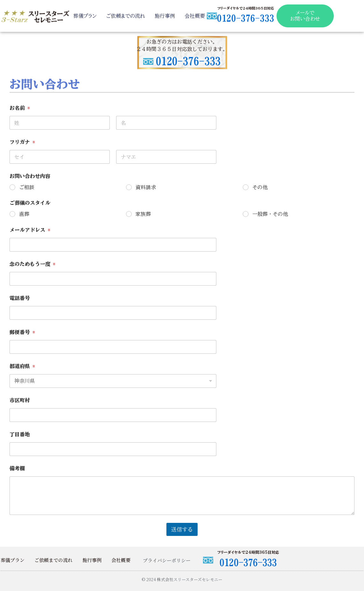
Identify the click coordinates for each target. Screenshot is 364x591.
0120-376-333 (244, 18)
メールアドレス (30, 230)
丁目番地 (20, 434)
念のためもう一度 (32, 264)
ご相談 (27, 187)
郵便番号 (22, 332)
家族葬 (143, 214)
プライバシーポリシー (167, 560)
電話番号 (20, 298)
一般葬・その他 (270, 214)
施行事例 (164, 16)
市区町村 (20, 400)
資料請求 (146, 187)
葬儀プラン (84, 16)
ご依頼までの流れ (125, 16)
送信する (182, 529)
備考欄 (17, 468)
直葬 (24, 214)
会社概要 (194, 16)
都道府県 (22, 366)
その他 (260, 187)
